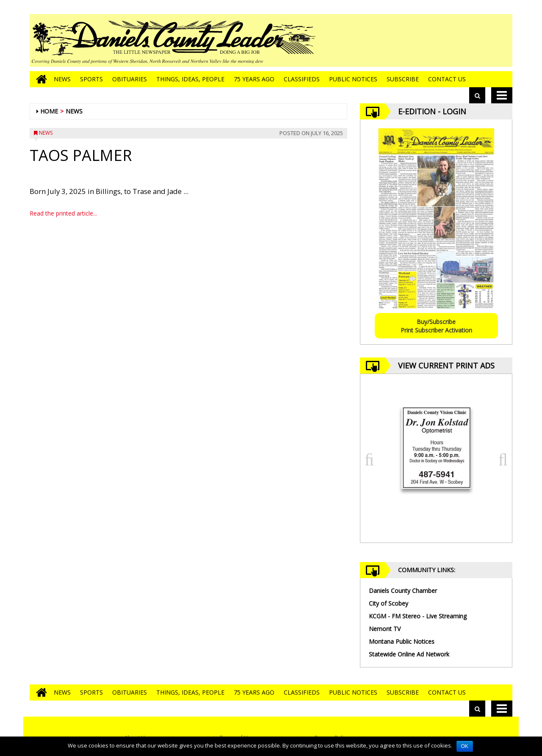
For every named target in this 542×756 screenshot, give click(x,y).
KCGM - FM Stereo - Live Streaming (418, 616)
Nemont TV (385, 629)
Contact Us (447, 79)
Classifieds (302, 79)
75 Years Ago (254, 79)
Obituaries (130, 79)
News (62, 79)
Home (49, 111)
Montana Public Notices (402, 641)
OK (465, 746)
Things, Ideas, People (190, 79)
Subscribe (403, 79)
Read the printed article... (63, 213)
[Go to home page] (39, 79)
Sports (91, 79)
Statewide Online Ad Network (409, 654)
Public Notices (353, 79)
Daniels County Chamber (403, 591)
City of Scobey (389, 603)
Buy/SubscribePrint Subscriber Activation (436, 326)
